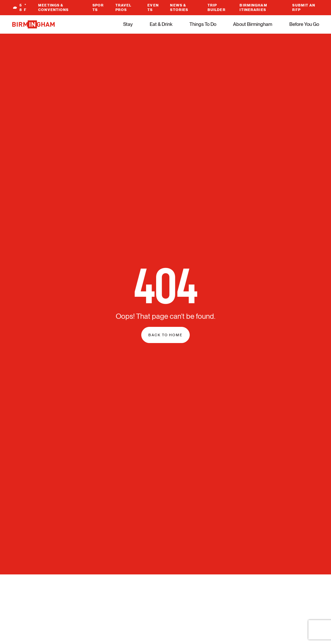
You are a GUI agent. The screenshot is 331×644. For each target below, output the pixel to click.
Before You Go (304, 24)
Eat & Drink (161, 24)
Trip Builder (217, 7)
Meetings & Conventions (53, 7)
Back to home (165, 335)
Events (153, 7)
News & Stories (179, 7)
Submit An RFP (304, 7)
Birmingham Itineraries (253, 7)
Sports (98, 7)
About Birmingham (253, 24)
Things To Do (203, 24)
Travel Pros (123, 7)
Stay (128, 24)
